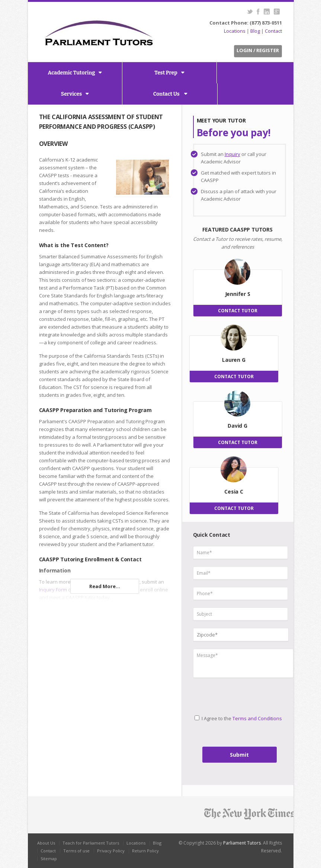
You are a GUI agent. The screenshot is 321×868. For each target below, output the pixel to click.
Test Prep (166, 73)
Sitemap (49, 859)
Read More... (105, 586)
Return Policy (145, 851)
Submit (239, 755)
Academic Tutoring (72, 73)
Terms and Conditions (257, 718)
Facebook (258, 12)
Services (71, 94)
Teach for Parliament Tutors (91, 843)
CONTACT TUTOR (238, 311)
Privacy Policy (111, 851)
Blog (255, 31)
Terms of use (76, 851)
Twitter (250, 12)
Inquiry (232, 154)
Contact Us (167, 94)
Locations (235, 31)
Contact (273, 31)
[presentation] (224, 693)
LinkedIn (267, 12)
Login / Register (258, 50)
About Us (46, 843)
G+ (277, 12)
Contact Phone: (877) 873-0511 (246, 23)
